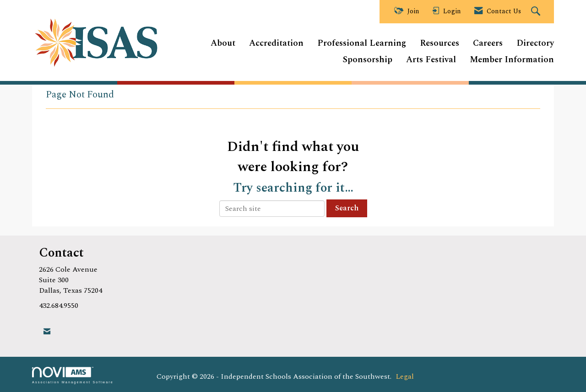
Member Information (512, 60)
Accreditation (276, 44)
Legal (405, 376)
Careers (488, 44)
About (223, 44)
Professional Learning (362, 44)
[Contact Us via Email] (47, 332)
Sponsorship (367, 60)
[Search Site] (537, 12)
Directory (535, 44)
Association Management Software (73, 375)
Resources (439, 44)
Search (347, 208)
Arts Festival (431, 60)
